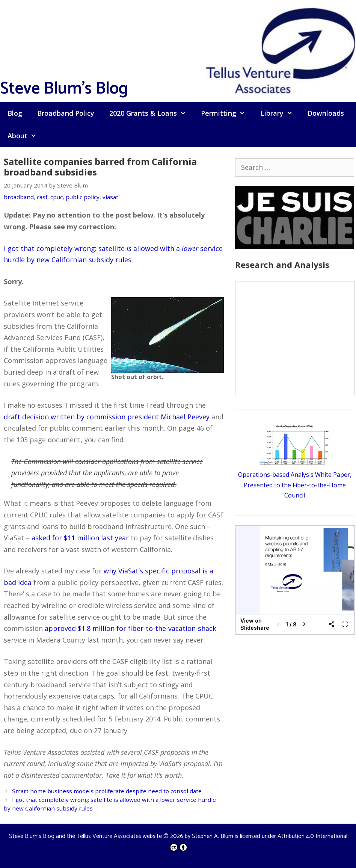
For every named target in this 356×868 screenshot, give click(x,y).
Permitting (227, 113)
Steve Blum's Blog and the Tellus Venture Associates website (85, 836)
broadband (19, 197)
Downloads (326, 113)
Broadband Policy (66, 113)
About (26, 136)
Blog (15, 113)
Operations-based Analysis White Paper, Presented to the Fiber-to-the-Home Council (295, 485)
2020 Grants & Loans (151, 113)
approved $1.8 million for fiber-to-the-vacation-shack (130, 628)
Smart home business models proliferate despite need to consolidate (107, 791)
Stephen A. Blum (213, 836)
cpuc (57, 197)
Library (280, 113)
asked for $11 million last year (80, 538)
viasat (110, 197)
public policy (83, 197)
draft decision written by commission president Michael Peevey (107, 417)
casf (42, 197)
